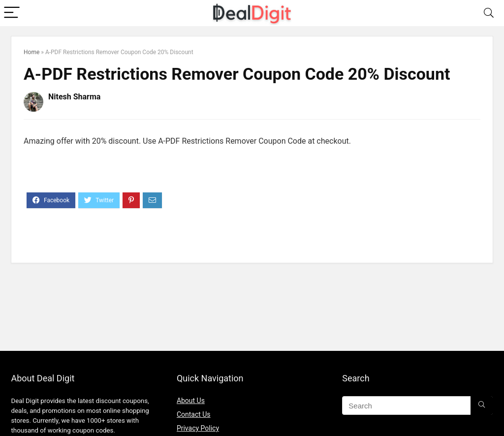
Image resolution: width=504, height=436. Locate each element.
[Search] (489, 13)
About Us (191, 401)
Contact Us (194, 414)
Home (31, 52)
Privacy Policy (198, 428)
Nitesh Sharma (74, 97)
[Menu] (12, 13)
